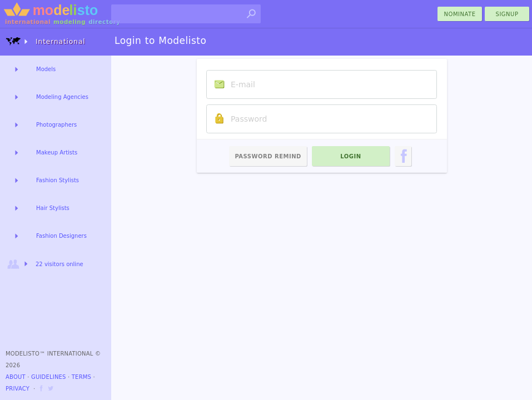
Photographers (56, 125)
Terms (81, 377)
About (16, 377)
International (46, 41)
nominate (460, 14)
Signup (507, 14)
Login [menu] (350, 156)
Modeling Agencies (62, 97)
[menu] (403, 156)
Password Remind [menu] (268, 156)
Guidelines (49, 377)
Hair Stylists (53, 208)
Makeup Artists (57, 152)
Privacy (18, 389)
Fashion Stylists (58, 180)
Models (46, 69)
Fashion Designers (61, 236)
